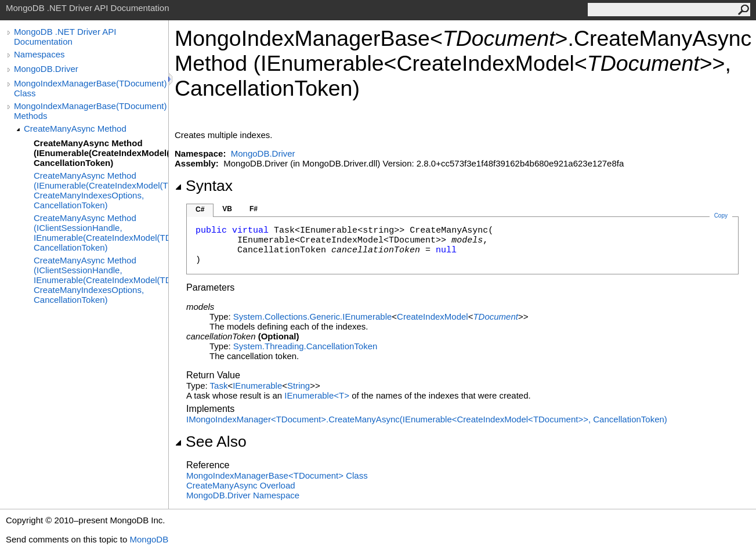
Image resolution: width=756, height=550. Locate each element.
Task (219, 386)
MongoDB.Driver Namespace (243, 495)
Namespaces (39, 54)
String (299, 386)
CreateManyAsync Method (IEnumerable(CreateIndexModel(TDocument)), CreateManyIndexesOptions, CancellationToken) (101, 190)
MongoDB (149, 539)
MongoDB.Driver (46, 69)
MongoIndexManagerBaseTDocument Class (277, 475)
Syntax (204, 186)
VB (227, 209)
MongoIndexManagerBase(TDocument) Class (90, 88)
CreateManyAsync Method (75, 129)
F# (254, 209)
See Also (211, 442)
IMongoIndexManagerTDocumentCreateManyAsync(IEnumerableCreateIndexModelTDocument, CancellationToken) (427, 419)
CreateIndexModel (433, 316)
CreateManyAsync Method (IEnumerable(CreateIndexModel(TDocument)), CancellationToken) (101, 153)
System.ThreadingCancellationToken (305, 346)
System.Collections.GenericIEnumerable (312, 316)
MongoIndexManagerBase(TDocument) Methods (90, 111)
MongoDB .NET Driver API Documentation (65, 37)
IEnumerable (257, 386)
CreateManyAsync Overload (241, 485)
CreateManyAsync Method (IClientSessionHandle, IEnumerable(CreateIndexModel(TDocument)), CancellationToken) (101, 233)
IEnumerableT (318, 395)
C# (200, 209)
